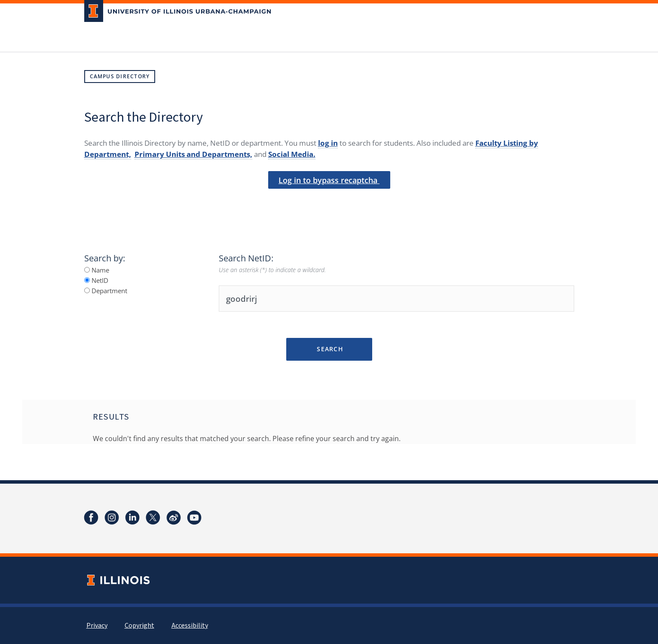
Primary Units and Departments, (193, 154)
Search (329, 349)
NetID (96, 280)
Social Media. (292, 154)
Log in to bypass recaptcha (329, 180)
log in (328, 143)
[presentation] (329, 203)
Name (97, 270)
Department (106, 291)
